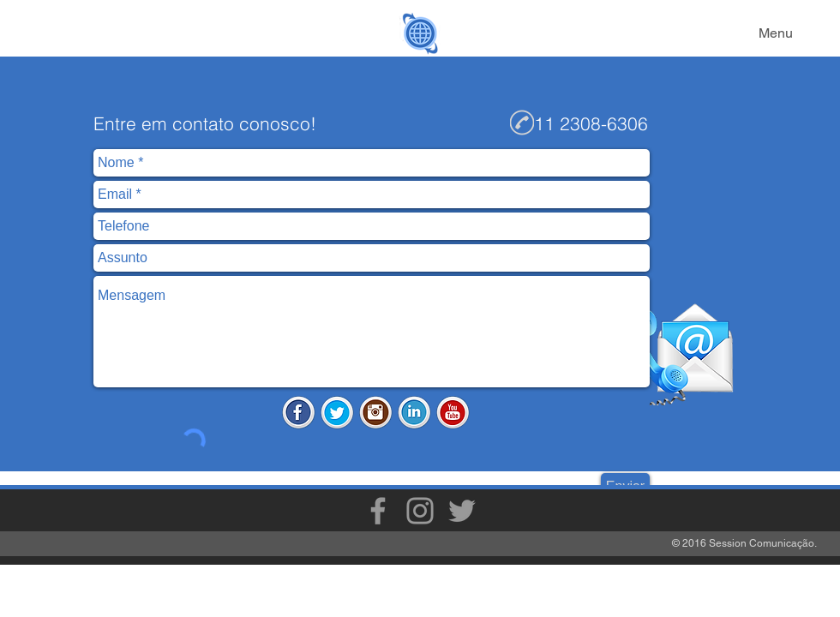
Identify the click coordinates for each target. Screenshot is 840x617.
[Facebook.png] (298, 412)
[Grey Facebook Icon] (378, 511)
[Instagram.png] (375, 412)
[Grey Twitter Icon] (462, 511)
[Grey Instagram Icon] (420, 511)
